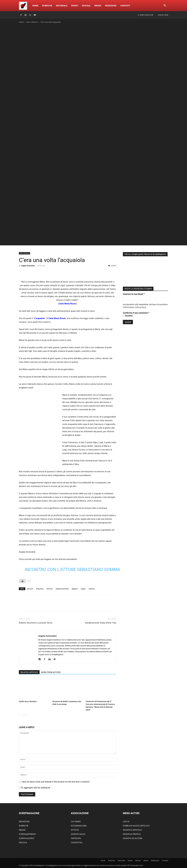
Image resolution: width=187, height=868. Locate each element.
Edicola (86, 6)
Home (35, 6)
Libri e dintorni (32, 22)
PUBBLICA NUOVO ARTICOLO (136, 826)
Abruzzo (30, 589)
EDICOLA (23, 842)
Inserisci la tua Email (134, 293)
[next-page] (25, 715)
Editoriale (62, 6)
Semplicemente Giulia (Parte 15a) (100, 623)
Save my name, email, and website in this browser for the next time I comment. (56, 782)
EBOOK (22, 830)
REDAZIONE (24, 821)
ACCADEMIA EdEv (79, 826)
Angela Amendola (28, 266)
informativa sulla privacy (135, 306)
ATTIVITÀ (75, 830)
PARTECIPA (76, 838)
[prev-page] (21, 715)
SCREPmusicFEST (27, 838)
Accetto (128, 315)
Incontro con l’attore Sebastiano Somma (72, 569)
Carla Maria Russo (67, 304)
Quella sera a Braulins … (29, 701)
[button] (165, 6)
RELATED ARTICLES (29, 672)
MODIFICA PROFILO (132, 834)
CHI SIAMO (76, 821)
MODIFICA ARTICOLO (132, 830)
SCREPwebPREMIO (27, 834)
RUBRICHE (24, 826)
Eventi (75, 6)
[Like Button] (22, 581)
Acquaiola (40, 589)
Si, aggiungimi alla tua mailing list (35, 788)
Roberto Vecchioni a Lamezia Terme (36, 623)
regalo (83, 589)
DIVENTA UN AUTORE (133, 838)
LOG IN (126, 821)
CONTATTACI (77, 842)
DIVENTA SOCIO (78, 834)
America (50, 589)
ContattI (125, 6)
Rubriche (47, 6)
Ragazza (75, 589)
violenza (92, 589)
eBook (98, 6)
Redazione (111, 6)
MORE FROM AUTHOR (51, 672)
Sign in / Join (163, 15)
